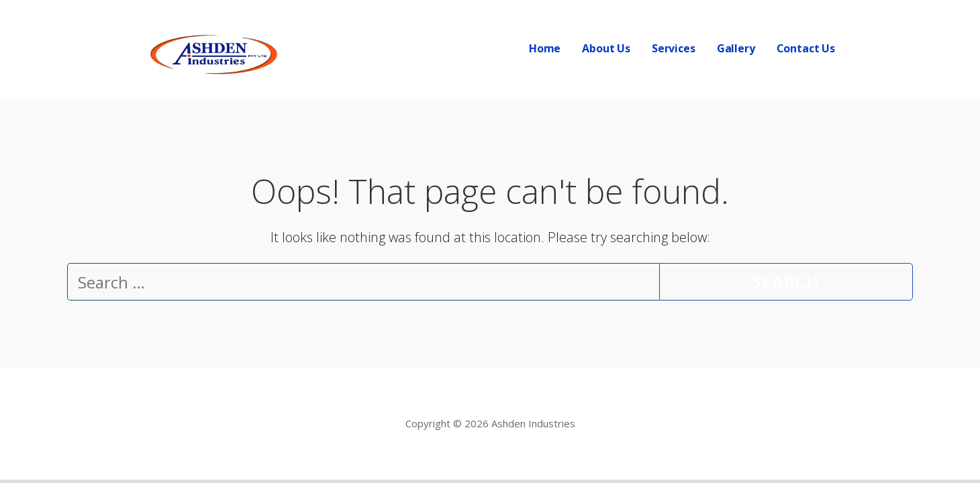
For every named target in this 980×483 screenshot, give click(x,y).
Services (674, 48)
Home (545, 48)
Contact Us (806, 48)
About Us (606, 48)
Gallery (736, 48)
